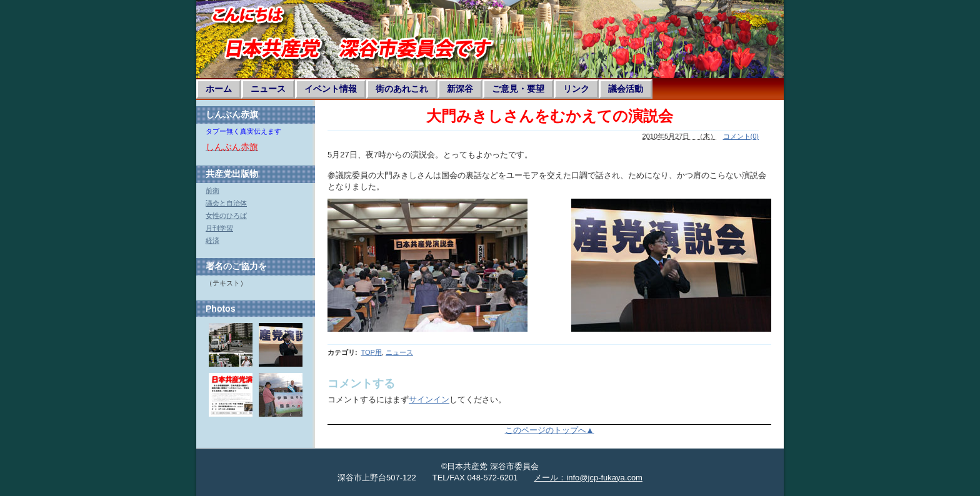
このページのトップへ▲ (550, 430)
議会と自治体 (226, 203)
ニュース (268, 89)
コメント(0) (741, 136)
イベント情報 (331, 89)
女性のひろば (226, 216)
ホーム (219, 89)
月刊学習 (219, 228)
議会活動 (626, 89)
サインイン (429, 399)
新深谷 (460, 89)
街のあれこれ (402, 89)
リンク (576, 89)
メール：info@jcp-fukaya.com (588, 478)
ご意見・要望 (518, 89)
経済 (212, 241)
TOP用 (371, 352)
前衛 (212, 191)
